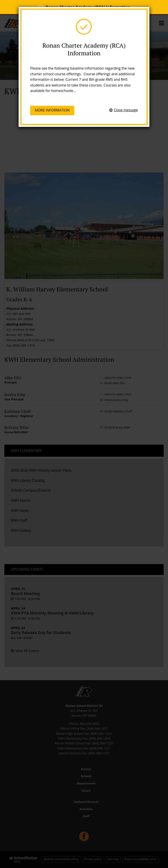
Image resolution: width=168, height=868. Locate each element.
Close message (126, 110)
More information (52, 110)
